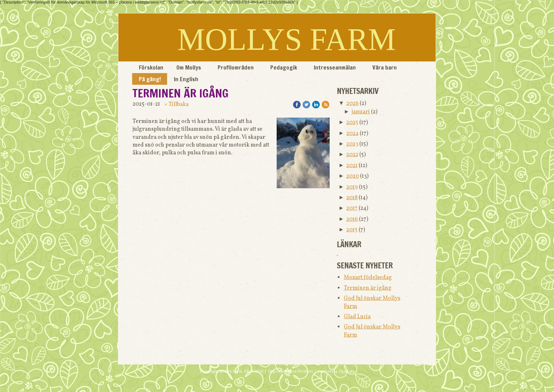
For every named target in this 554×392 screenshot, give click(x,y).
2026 (352, 103)
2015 (352, 230)
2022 (352, 155)
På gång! (150, 79)
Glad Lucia (357, 317)
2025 (352, 123)
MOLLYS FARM (287, 39)
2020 (353, 176)
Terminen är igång (368, 288)
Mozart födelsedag (368, 278)
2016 (352, 219)
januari (361, 112)
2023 (352, 144)
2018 (352, 198)
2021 (352, 166)
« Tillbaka (177, 105)
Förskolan (151, 67)
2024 (352, 133)
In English (186, 79)
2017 (352, 208)
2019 (352, 187)
